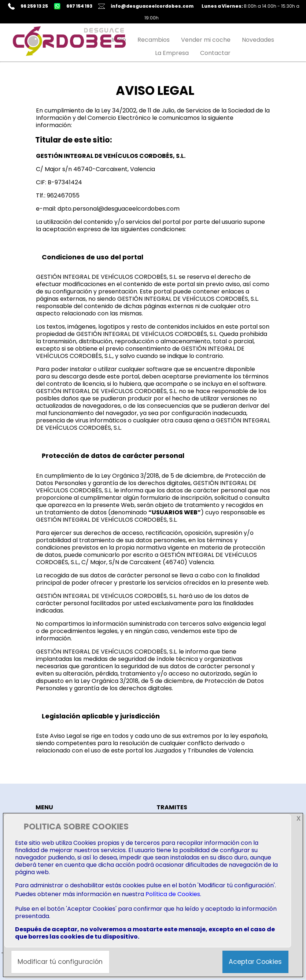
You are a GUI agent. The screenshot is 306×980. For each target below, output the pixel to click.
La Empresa (172, 53)
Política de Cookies (173, 894)
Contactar (215, 53)
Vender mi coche (206, 40)
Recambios (154, 40)
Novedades (258, 40)
